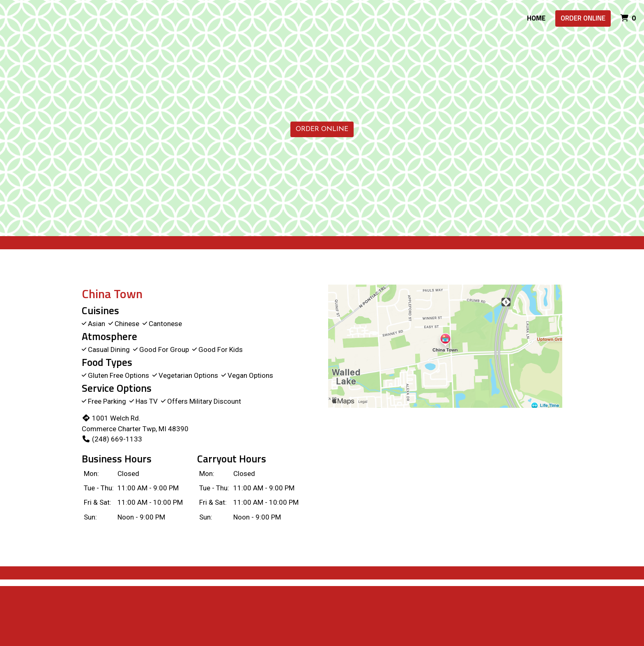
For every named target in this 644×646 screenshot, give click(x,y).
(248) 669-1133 (112, 439)
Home (536, 18)
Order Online (583, 18)
